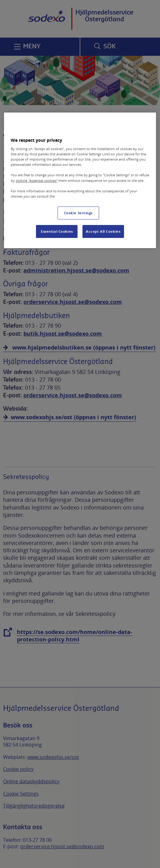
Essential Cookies (57, 231)
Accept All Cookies (103, 231)
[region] (80, 180)
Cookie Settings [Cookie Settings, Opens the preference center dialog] (78, 213)
